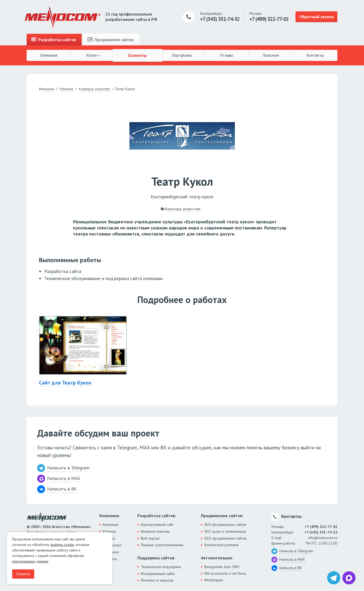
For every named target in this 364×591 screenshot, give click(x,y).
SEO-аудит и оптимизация (225, 531)
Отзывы (226, 55)
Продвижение (111, 40)
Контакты (315, 55)
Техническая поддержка (161, 567)
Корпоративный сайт (157, 525)
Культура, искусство (183, 209)
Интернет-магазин (155, 531)
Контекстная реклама (221, 545)
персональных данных (30, 561)
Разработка (54, 40)
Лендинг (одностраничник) (162, 545)
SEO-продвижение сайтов (225, 525)
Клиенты (138, 55)
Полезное (271, 55)
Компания (49, 55)
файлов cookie (62, 545)
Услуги (93, 55)
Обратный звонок (317, 17)
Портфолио (182, 55)
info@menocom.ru (323, 538)
